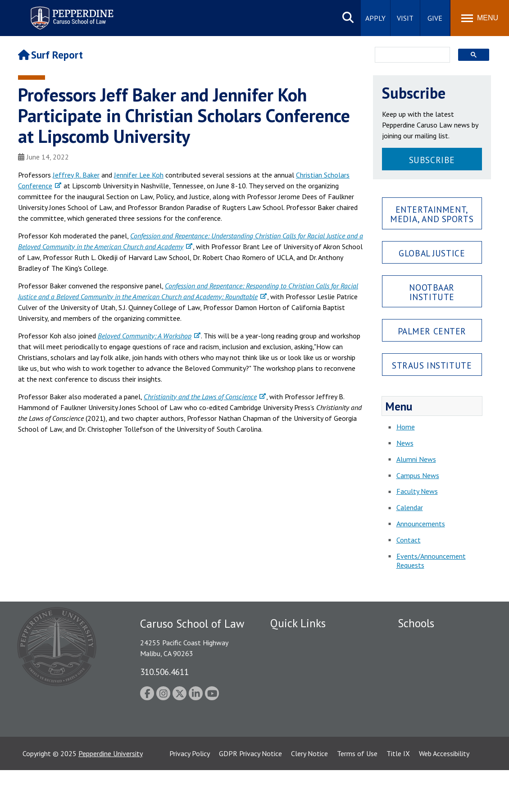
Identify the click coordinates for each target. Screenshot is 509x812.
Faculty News (417, 491)
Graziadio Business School (437, 672)
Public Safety (290, 640)
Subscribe (432, 160)
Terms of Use (357, 795)
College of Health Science (437, 728)
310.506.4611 (164, 672)
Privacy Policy (190, 795)
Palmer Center (432, 331)
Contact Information (302, 703)
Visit (405, 18)
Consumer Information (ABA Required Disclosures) (312, 723)
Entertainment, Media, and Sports (432, 214)
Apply (375, 18)
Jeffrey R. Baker (76, 175)
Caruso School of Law (431, 656)
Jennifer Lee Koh (139, 175)
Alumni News (416, 459)
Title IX (398, 795)
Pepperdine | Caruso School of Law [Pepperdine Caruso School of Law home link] (70, 12)
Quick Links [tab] (298, 623)
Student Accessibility (301, 656)
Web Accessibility (444, 795)
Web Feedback (292, 759)
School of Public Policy (432, 712)
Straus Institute (432, 365)
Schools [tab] (416, 623)
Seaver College (420, 640)
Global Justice (432, 253)
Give (435, 18)
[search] (410, 55)
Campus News (418, 475)
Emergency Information (306, 672)
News (405, 443)
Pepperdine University (111, 795)
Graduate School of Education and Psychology (443, 692)
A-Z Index (285, 744)
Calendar (410, 507)
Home (406, 427)
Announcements (421, 524)
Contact (409, 540)
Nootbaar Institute (432, 292)
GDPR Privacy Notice (250, 795)
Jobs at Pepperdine (298, 687)
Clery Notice (309, 795)
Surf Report (50, 55)
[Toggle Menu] (480, 18)
